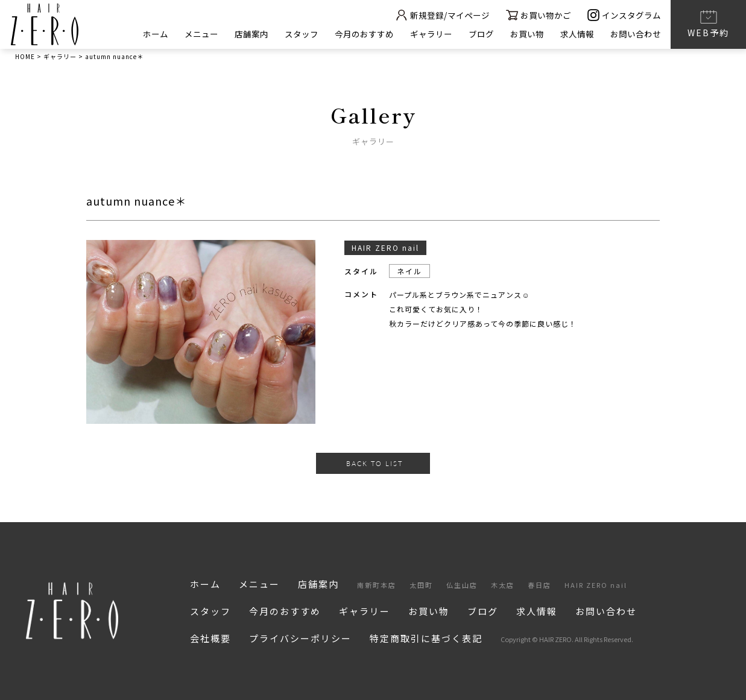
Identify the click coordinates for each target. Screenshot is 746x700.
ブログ (470, 34)
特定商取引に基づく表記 (426, 638)
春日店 (539, 585)
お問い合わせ (634, 34)
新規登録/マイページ (429, 15)
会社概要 (210, 638)
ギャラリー (417, 34)
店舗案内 (226, 34)
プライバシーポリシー (300, 638)
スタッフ (279, 34)
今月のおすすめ (346, 34)
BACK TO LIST (375, 463)
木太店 (503, 585)
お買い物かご (531, 15)
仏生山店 (462, 585)
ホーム (125, 34)
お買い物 (519, 34)
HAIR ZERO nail (596, 585)
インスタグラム (622, 15)
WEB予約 (708, 24)
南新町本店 (377, 585)
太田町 (421, 585)
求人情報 (572, 34)
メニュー (173, 34)
